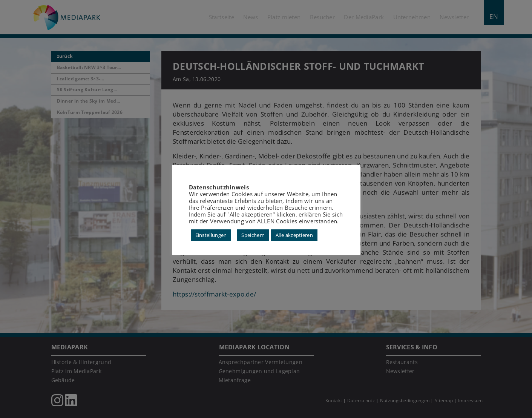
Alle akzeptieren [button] (294, 235)
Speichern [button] (253, 235)
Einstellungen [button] (211, 235)
